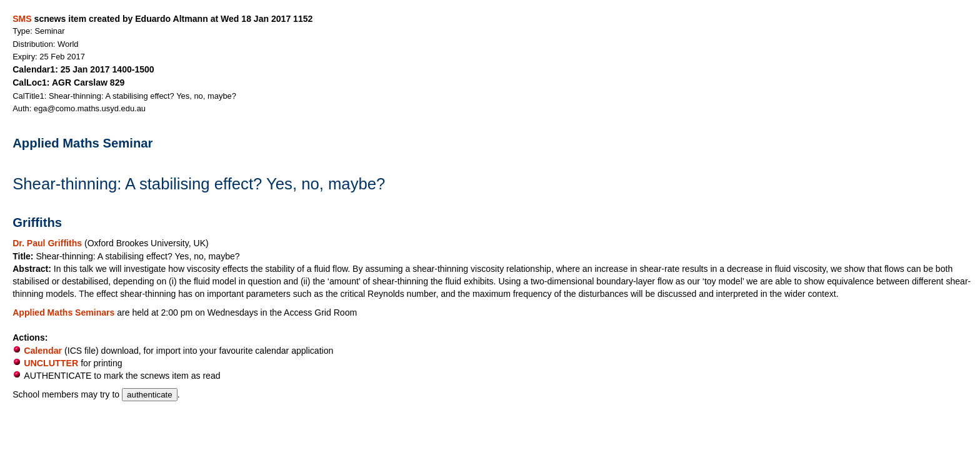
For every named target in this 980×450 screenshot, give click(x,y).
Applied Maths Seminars (65, 312)
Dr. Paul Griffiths (48, 243)
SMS (22, 19)
